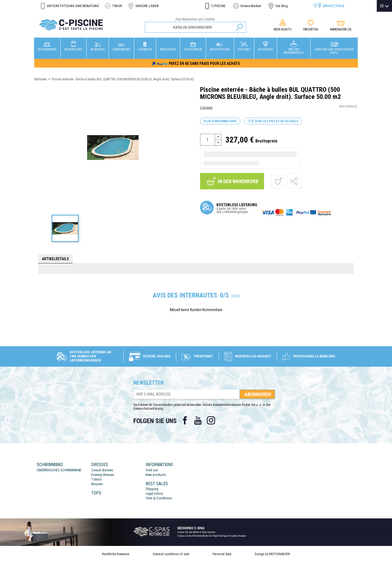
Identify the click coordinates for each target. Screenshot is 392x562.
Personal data (222, 554)
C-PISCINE (218, 6)
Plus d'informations (220, 121)
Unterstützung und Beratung (73, 6)
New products (156, 475)
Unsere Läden (147, 6)
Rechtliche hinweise (116, 554)
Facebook (185, 420)
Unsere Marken (251, 6)
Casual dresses (102, 470)
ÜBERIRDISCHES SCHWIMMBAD (59, 470)
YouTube (198, 420)
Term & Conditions (159, 498)
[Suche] (196, 27)
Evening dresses (103, 475)
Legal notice (154, 493)
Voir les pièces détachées (273, 121)
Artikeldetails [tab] (55, 259)
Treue (117, 6)
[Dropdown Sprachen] (384, 6)
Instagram (211, 420)
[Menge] (208, 140)
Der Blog (282, 6)
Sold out (152, 470)
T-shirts (96, 479)
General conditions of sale (171, 554)
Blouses (97, 484)
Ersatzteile (334, 6)
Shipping (152, 489)
